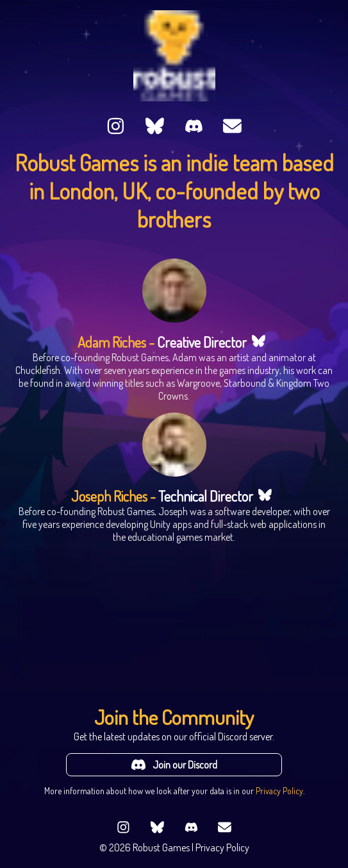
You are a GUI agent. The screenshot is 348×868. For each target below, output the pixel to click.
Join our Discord (174, 765)
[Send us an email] (232, 127)
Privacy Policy (279, 791)
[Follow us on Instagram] (116, 127)
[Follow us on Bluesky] (155, 127)
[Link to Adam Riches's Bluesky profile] (259, 343)
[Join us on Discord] (194, 127)
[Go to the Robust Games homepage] (174, 56)
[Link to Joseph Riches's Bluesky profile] (265, 497)
